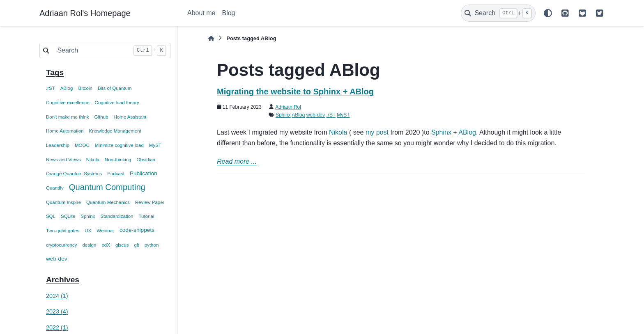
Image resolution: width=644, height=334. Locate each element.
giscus (122, 245)
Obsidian (146, 160)
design (89, 245)
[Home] (211, 38)
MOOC (82, 145)
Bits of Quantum (115, 88)
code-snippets (137, 230)
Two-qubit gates (63, 231)
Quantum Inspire (63, 202)
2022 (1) (57, 327)
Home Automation (65, 131)
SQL (51, 216)
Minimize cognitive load (119, 145)
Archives (63, 280)
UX (88, 231)
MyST (155, 145)
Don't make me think (68, 117)
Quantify (55, 188)
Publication (144, 173)
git (137, 245)
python (152, 245)
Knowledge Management (115, 131)
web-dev (57, 259)
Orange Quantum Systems (74, 174)
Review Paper (150, 202)
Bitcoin (85, 88)
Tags (55, 72)
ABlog (67, 88)
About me (201, 13)
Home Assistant (130, 117)
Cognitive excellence (68, 103)
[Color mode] (548, 13)
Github (101, 117)
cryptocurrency (62, 245)
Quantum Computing (107, 187)
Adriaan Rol (288, 107)
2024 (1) (57, 296)
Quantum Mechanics (108, 202)
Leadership (58, 145)
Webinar (105, 231)
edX (106, 245)
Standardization (117, 216)
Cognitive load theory (117, 103)
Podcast (116, 174)
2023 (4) (57, 311)
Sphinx (88, 216)
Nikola (93, 160)
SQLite (68, 216)
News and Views (63, 160)
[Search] (498, 13)
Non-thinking (118, 160)
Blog (228, 13)
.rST (51, 88)
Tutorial (146, 216)
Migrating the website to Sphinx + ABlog (295, 92)
